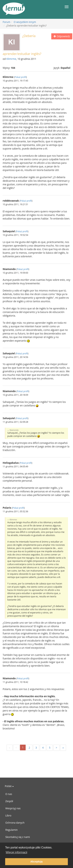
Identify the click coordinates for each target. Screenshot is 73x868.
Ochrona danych (15, 823)
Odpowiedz (62, 36)
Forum (6, 22)
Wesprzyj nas (13, 808)
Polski (9, 786)
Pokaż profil (20, 77)
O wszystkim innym (25, 22)
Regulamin (11, 830)
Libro (8, 815)
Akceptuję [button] (37, 862)
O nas (9, 794)
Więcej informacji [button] (16, 852)
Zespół (9, 801)
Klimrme (11, 59)
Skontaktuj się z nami (18, 837)
